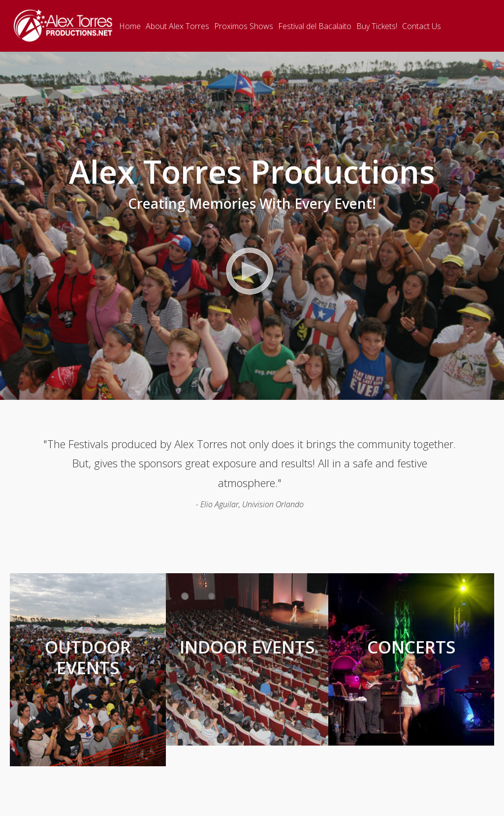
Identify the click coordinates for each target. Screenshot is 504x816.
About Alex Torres (177, 26)
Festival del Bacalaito (315, 26)
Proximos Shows (244, 26)
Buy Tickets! (377, 26)
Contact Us (422, 26)
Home (130, 26)
